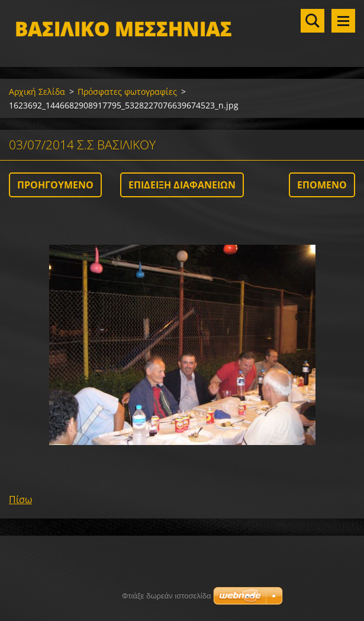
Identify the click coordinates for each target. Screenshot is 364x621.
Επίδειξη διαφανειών (182, 185)
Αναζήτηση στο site (313, 21)
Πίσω (20, 500)
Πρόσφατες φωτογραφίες (127, 92)
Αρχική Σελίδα (37, 92)
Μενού (343, 21)
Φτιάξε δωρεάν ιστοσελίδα (166, 596)
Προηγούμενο (55, 185)
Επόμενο (322, 185)
